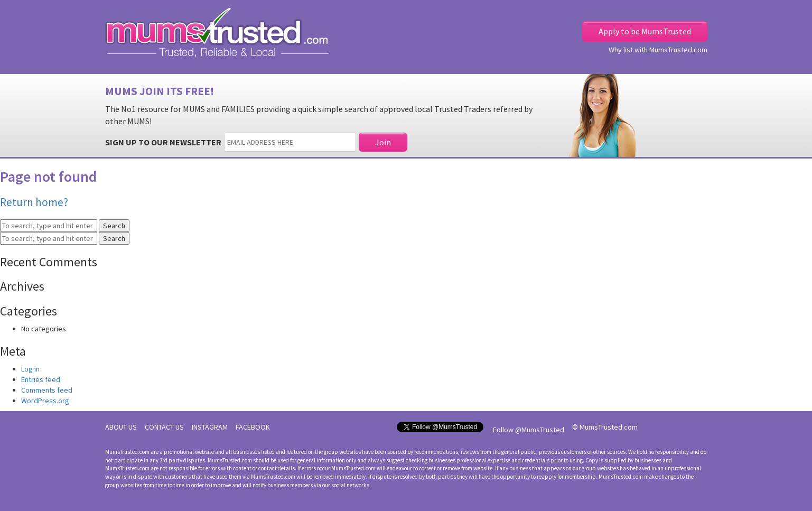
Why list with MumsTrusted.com (658, 50)
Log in (30, 369)
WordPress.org (45, 401)
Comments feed (47, 390)
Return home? (34, 202)
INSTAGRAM (210, 427)
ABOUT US (121, 427)
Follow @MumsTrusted (529, 430)
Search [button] (114, 226)
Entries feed (41, 379)
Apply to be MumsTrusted (645, 31)
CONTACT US (164, 427)
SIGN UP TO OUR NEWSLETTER (163, 142)
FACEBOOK (253, 427)
